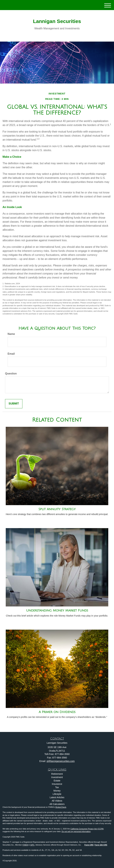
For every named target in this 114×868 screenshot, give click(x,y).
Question (11, 374)
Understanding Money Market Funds (57, 610)
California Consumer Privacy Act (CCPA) (87, 829)
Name (11, 334)
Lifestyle (57, 794)
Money (57, 791)
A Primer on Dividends (57, 712)
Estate (57, 781)
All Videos (57, 801)
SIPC (32, 845)
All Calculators (57, 804)
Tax (57, 787)
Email (11, 354)
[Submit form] (14, 404)
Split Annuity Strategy (57, 509)
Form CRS (89, 845)
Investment (57, 777)
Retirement (57, 774)
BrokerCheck (61, 807)
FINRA (25, 845)
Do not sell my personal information (76, 831)
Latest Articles (57, 797)
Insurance (57, 784)
